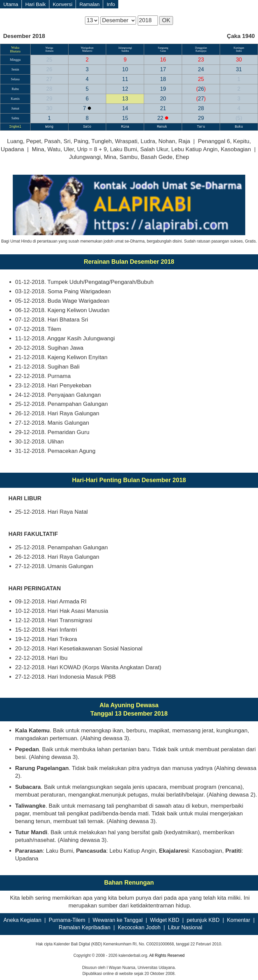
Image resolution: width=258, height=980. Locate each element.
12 (125, 89)
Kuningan (239, 48)
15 (125, 118)
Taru (201, 127)
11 (125, 79)
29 (49, 99)
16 (163, 60)
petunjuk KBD (203, 920)
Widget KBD (165, 920)
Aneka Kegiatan (22, 920)
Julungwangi (125, 48)
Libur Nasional (185, 927)
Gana (163, 51)
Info (111, 4)
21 (163, 108)
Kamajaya (201, 51)
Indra (239, 51)
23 (201, 60)
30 (239, 60)
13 (125, 99)
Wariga (49, 48)
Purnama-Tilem (67, 920)
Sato (87, 127)
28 (49, 89)
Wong (49, 127)
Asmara (49, 51)
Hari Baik (35, 4)
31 (239, 69)
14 (125, 108)
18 (163, 79)
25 (49, 60)
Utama (11, 4)
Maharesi (87, 51)
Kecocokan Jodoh (139, 927)
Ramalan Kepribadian (85, 927)
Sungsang (163, 48)
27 (49, 79)
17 (163, 69)
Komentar (238, 920)
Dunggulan (201, 48)
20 (163, 99)
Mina (125, 127)
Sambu (125, 51)
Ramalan (89, 4)
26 (49, 69)
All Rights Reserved (167, 955)
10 (125, 69)
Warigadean (87, 48)
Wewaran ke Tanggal (118, 920)
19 (163, 89)
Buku (239, 127)
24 (201, 69)
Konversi (62, 4)
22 (161, 118)
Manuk (163, 127)
